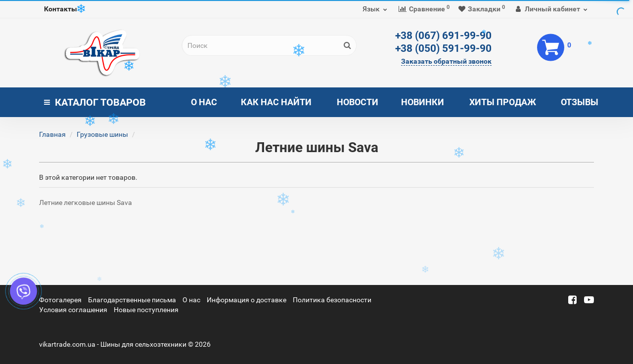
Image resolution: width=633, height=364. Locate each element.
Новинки (423, 102)
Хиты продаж (503, 102)
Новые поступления (146, 310)
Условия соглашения (73, 310)
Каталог (95, 102)
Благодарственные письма (132, 300)
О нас (204, 102)
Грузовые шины (102, 134)
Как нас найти (276, 102)
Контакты (61, 9)
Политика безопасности (332, 300)
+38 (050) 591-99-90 (443, 48)
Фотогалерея (60, 300)
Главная (52, 134)
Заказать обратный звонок (446, 61)
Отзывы (580, 102)
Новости (358, 102)
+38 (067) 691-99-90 (443, 36)
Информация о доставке (247, 300)
